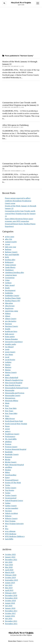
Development (10, 290)
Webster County (11, 518)
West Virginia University (14, 524)
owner (7, 429)
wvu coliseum (10, 531)
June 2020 (9, 565)
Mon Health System (13, 385)
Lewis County (10, 352)
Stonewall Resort (12, 480)
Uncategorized (11, 498)
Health (8, 329)
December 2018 (11, 595)
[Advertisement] (21, 91)
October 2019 (10, 577)
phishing (8, 442)
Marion (8, 370)
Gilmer (8, 316)
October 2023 (10, 554)
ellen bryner (10, 306)
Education (9, 303)
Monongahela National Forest (17, 388)
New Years (9, 411)
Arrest (7, 244)
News (7, 416)
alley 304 (8, 239)
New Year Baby (11, 408)
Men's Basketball (12, 378)
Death (7, 288)
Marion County (11, 372)
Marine (8, 365)
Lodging (8, 362)
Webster (8, 516)
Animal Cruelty (11, 242)
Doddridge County (12, 296)
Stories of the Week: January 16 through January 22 (20, 63)
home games (10, 337)
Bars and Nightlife (12, 255)
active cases (10, 237)
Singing (8, 470)
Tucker (8, 493)
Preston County (11, 447)
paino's (8, 431)
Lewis (7, 349)
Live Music (9, 354)
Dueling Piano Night (13, 298)
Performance (10, 436)
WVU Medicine (11, 534)
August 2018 (10, 603)
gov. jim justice (11, 321)
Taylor (8, 485)
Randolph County (12, 454)
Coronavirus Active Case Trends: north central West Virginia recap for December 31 (21, 166)
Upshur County (11, 506)
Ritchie (8, 460)
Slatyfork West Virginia (21, 3)
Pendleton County (12, 434)
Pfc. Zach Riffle (11, 439)
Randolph (9, 452)
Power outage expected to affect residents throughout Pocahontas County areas (18, 201)
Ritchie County (11, 462)
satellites (9, 467)
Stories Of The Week (13, 483)
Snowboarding (11, 475)
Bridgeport (9, 262)
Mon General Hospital (14, 383)
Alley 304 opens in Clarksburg (15, 125)
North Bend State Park (14, 421)
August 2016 (10, 616)
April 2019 (9, 590)
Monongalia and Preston (15, 393)
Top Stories (9, 490)
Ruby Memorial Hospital (14, 465)
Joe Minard (9, 347)
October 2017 (10, 613)
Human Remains (11, 339)
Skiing (7, 472)
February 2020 (11, 575)
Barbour (8, 249)
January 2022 (10, 557)
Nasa (7, 406)
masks (7, 375)
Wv (6, 526)
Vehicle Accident (11, 513)
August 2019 (10, 583)
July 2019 (9, 585)
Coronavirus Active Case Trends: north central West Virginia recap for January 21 (20, 214)
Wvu (7, 529)
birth (7, 257)
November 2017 (11, 611)
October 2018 (10, 601)
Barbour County (11, 252)
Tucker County (11, 495)
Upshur (8, 503)
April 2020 (9, 570)
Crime (7, 280)
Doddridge (9, 293)
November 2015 (11, 624)
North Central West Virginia (16, 424)
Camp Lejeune (10, 265)
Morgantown (10, 398)
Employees (9, 308)
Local (7, 357)
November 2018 (11, 598)
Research (8, 457)
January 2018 (10, 608)
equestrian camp (11, 311)
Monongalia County (13, 395)
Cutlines (8, 283)
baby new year (10, 247)
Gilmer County (11, 319)
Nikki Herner (10, 419)
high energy (10, 334)
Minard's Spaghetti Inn (14, 380)
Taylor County (11, 488)
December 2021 (11, 560)
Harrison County (11, 326)
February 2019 (11, 593)
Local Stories (10, 360)
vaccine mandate (12, 508)
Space (7, 477)
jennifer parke (10, 344)
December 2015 (11, 621)
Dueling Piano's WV (13, 301)
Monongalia (10, 390)
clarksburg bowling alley (14, 272)
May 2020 (9, 567)
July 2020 (9, 562)
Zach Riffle (9, 539)
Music (7, 403)
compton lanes (11, 275)
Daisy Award (10, 285)
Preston (8, 444)
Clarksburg (9, 270)
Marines (8, 367)
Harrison (8, 324)
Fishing (8, 313)
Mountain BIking (12, 401)
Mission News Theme (15, 641)
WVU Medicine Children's (15, 536)
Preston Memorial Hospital (16, 449)
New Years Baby (11, 413)
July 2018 (9, 606)
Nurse (7, 426)
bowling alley (10, 260)
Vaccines (8, 511)
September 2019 (11, 580)
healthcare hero (11, 331)
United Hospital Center (14, 501)
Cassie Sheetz (10, 267)
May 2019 (9, 588)
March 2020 (10, 572)
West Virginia (10, 521)
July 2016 (9, 618)
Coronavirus (10, 278)
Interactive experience (14, 342)
